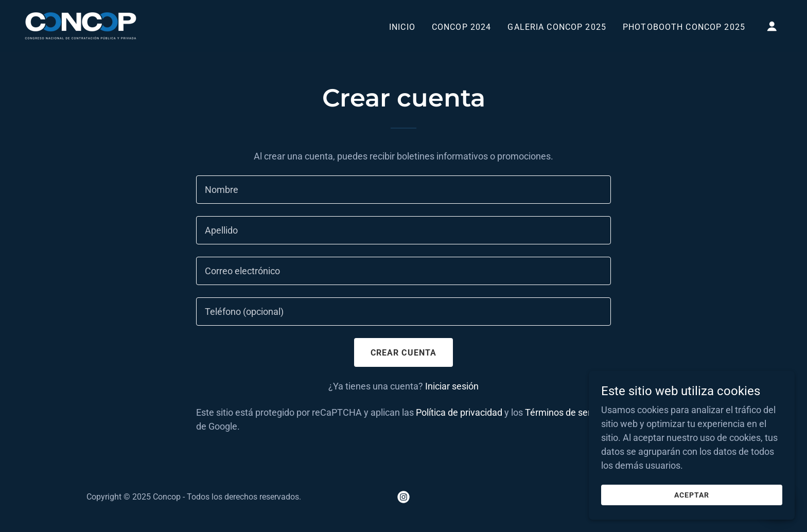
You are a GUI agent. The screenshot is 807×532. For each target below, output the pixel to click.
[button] (772, 26)
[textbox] (403, 190)
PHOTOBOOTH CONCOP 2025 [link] (684, 27)
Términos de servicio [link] (567, 412)
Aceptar (692, 502)
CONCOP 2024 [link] (462, 27)
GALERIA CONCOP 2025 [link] (557, 27)
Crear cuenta (404, 353)
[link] (81, 25)
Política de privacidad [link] (459, 412)
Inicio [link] (402, 27)
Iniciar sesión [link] (452, 386)
